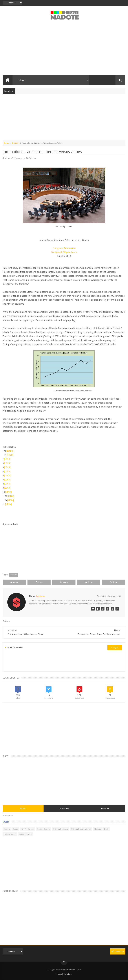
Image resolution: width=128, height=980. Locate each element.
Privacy (59, 974)
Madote (71, 970)
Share (39, 582)
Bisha (16, 829)
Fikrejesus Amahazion (64, 248)
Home (7, 143)
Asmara (7, 829)
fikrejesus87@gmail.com (64, 252)
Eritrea (31, 829)
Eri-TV (23, 829)
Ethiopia (97, 829)
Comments (64, 808)
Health (106, 829)
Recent (23, 808)
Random (105, 808)
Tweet (14, 582)
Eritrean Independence (81, 829)
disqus (115, 648)
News (21, 834)
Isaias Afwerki (10, 834)
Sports (29, 834)
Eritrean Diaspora (61, 829)
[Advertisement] (64, 49)
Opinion (16, 143)
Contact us (118, 951)
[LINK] (10, 451)
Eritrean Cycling (44, 829)
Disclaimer (68, 974)
